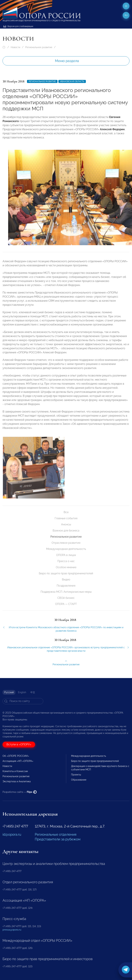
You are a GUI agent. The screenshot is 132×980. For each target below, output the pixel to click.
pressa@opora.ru (12, 930)
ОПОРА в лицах (66, 555)
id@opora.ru (12, 834)
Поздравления (66, 586)
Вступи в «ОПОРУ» (19, 744)
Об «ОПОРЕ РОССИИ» (16, 756)
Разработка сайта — (20, 792)
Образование (79, 780)
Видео (66, 580)
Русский (9, 692)
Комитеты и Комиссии (15, 771)
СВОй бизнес (66, 598)
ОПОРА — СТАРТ (66, 604)
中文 (33, 692)
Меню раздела (67, 61)
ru (126, 15)
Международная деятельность (66, 549)
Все (66, 512)
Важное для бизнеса (66, 531)
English (22, 692)
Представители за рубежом (58, 839)
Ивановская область (72, 81)
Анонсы (66, 524)
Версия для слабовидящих (18, 26)
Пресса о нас (66, 561)
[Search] (23, 701)
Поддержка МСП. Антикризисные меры (66, 592)
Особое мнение (66, 567)
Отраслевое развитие (66, 543)
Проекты (76, 775)
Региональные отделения (56, 834)
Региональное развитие (39, 47)
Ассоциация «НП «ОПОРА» (18, 761)
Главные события (66, 518)
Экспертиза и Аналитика (17, 781)
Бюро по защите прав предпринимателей (66, 573)
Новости (15, 47)
